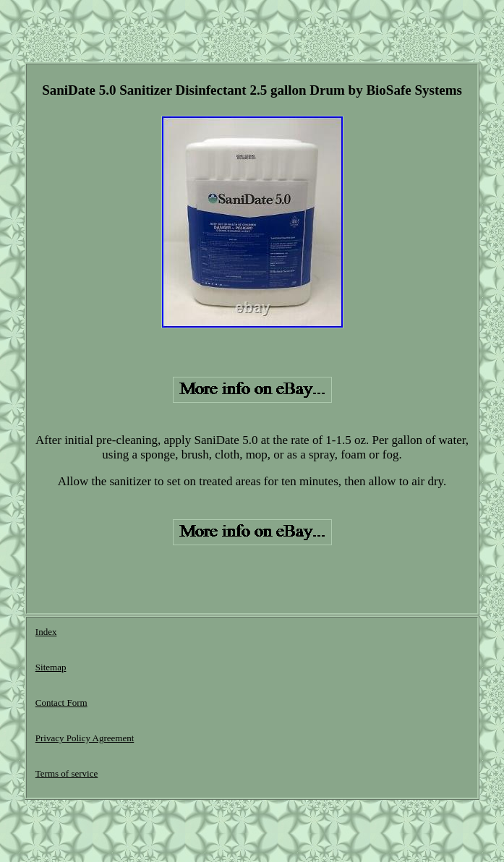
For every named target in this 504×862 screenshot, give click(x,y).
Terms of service (67, 773)
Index (46, 632)
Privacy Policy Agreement (85, 738)
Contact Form (61, 703)
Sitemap (51, 667)
